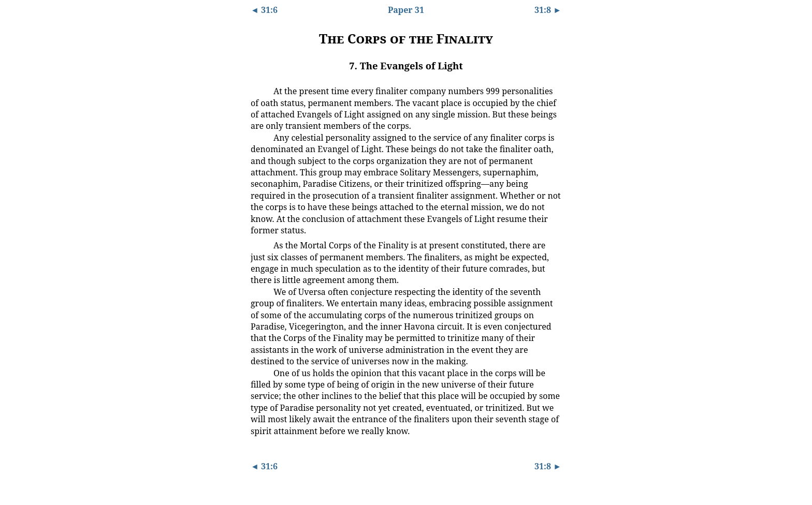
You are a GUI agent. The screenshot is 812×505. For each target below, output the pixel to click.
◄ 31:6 (264, 10)
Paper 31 (406, 10)
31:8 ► (548, 10)
